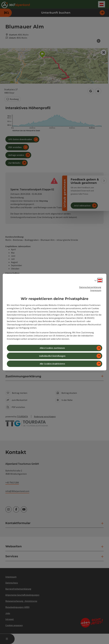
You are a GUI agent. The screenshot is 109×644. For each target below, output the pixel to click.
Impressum (96, 290)
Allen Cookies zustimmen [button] (52, 348)
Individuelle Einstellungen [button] (52, 356)
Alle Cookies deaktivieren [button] (52, 364)
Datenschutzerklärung (90, 287)
